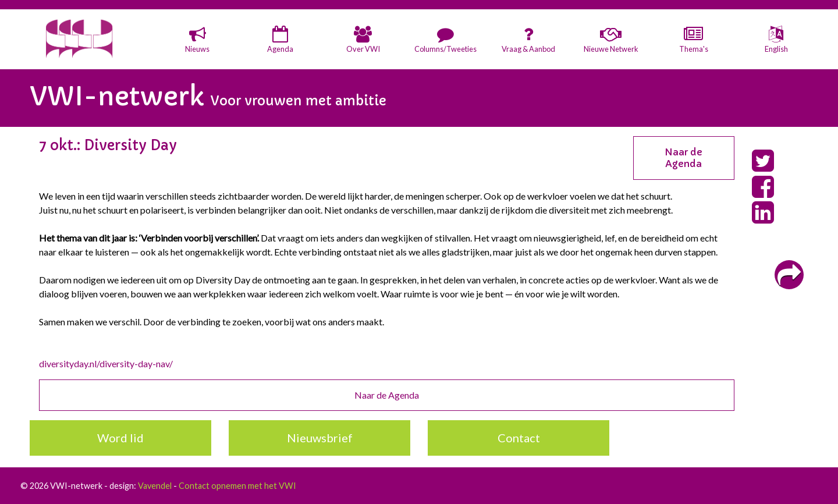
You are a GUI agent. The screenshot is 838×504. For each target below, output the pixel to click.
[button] (197, 40)
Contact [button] (519, 438)
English (776, 49)
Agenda (280, 49)
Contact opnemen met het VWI (237, 486)
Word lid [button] (120, 438)
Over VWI (363, 49)
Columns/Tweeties (445, 49)
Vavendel (155, 486)
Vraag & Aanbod (528, 49)
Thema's (694, 49)
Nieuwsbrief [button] (320, 438)
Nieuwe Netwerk (611, 49)
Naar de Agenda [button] (683, 158)
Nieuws (197, 49)
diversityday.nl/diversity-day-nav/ (106, 363)
